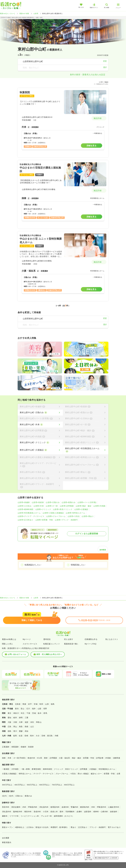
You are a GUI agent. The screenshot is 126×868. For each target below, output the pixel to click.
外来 (10, 758)
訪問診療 (100, 758)
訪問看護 (53, 758)
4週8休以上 (20, 827)
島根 (27, 727)
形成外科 (37, 812)
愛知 (10, 718)
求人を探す (69, 639)
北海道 (18, 704)
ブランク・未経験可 (98, 827)
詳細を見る (92, 146)
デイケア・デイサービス (43, 774)
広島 (10, 727)
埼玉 (23, 713)
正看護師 (6, 747)
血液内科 (65, 807)
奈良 (32, 722)
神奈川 (16, 713)
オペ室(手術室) (19, 758)
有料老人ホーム (25, 774)
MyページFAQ (91, 644)
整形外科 (28, 812)
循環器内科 (55, 807)
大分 (38, 736)
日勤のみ (19, 796)
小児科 (46, 812)
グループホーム (62, 774)
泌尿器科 (88, 812)
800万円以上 (69, 785)
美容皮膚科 (16, 807)
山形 (47, 704)
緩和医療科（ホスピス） (64, 816)
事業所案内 (7, 842)
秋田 (41, 704)
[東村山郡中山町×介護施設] (40, 450)
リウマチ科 (14, 816)
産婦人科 (54, 812)
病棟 (4, 758)
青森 (24, 704)
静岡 (21, 718)
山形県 (36, 14)
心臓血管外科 (114, 807)
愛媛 (21, 731)
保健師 (23, 747)
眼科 (62, 812)
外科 (93, 807)
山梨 (40, 709)
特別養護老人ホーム (107, 769)
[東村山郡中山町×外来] (40, 425)
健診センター (96, 774)
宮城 (36, 704)
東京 (10, 713)
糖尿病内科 (85, 807)
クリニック (59, 769)
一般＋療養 (25, 769)
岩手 (30, 704)
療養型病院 (36, 769)
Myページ (27, 639)
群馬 (45, 713)
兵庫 (21, 722)
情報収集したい (78, 565)
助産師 (31, 747)
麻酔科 (5, 816)
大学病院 (15, 769)
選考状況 (47, 639)
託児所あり (83, 827)
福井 (34, 709)
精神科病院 (48, 769)
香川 (15, 731)
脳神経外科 (18, 812)
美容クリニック (72, 769)
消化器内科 (44, 807)
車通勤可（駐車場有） (60, 827)
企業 (119, 774)
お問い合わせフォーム (15, 654)
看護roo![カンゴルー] (7, 14)
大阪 (10, 722)
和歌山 (39, 722)
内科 (24, 807)
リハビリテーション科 (30, 816)
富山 (22, 709)
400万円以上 (20, 785)
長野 (45, 709)
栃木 (40, 713)
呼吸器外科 (102, 807)
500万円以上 (32, 785)
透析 (46, 758)
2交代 (4, 796)
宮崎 (43, 736)
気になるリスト (112, 639)
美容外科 (6, 807)
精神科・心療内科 (101, 812)
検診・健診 (76, 758)
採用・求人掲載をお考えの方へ (48, 654)
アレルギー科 (46, 816)
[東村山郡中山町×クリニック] (40, 443)
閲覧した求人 (7, 644)
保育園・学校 (89, 758)
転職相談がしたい (33, 565)
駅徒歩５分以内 (42, 827)
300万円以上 (7, 785)
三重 (27, 718)
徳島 (10, 731)
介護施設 (93, 769)
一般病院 (6, 769)
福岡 (15, 736)
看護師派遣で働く (71, 644)
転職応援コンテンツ (52, 644)
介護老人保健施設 (9, 774)
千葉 (28, 713)
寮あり (73, 827)
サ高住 (73, 774)
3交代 (11, 796)
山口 (32, 727)
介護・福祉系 (64, 758)
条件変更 (103, 549)
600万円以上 (45, 785)
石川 (28, 709)
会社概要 (6, 838)
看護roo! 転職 (24, 14)
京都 (15, 722)
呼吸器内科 (33, 807)
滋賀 (27, 722)
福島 (53, 704)
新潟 (17, 709)
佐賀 (21, 736)
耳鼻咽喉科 (70, 812)
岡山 (15, 727)
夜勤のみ (28, 796)
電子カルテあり (114, 827)
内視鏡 (108, 758)
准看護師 (15, 747)
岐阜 (15, 718)
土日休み (30, 827)
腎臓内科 (74, 807)
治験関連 (117, 758)
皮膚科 (79, 812)
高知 (27, 731)
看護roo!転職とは (9, 639)
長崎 (26, 736)
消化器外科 (7, 812)
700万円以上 (57, 785)
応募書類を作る (91, 639)
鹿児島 (50, 736)
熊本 (32, 736)
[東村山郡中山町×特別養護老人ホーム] (86, 450)
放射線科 (114, 812)
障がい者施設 (83, 774)
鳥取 (21, 727)
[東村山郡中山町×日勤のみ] (40, 413)
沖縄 (57, 736)
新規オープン (7, 827)
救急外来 (31, 758)
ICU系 (39, 758)
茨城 (34, 713)
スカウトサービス (30, 644)
